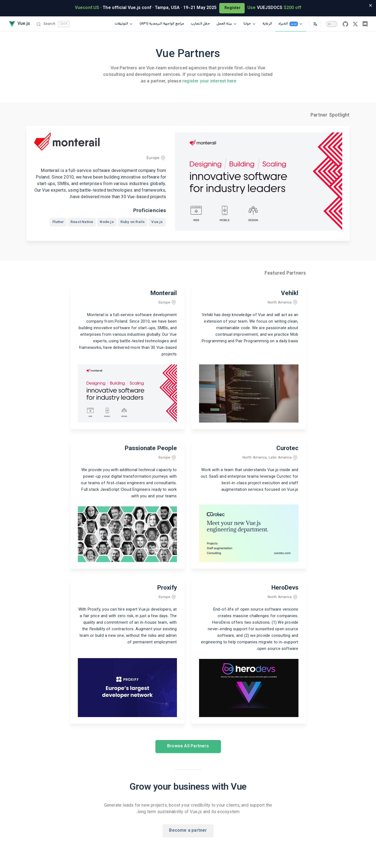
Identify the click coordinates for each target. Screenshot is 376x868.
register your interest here (209, 81)
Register (232, 8)
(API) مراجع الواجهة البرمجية (162, 24)
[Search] (53, 24)
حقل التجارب (200, 24)
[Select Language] (315, 24)
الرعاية (267, 24)
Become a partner (188, 831)
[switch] (332, 24)
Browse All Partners (188, 746)
